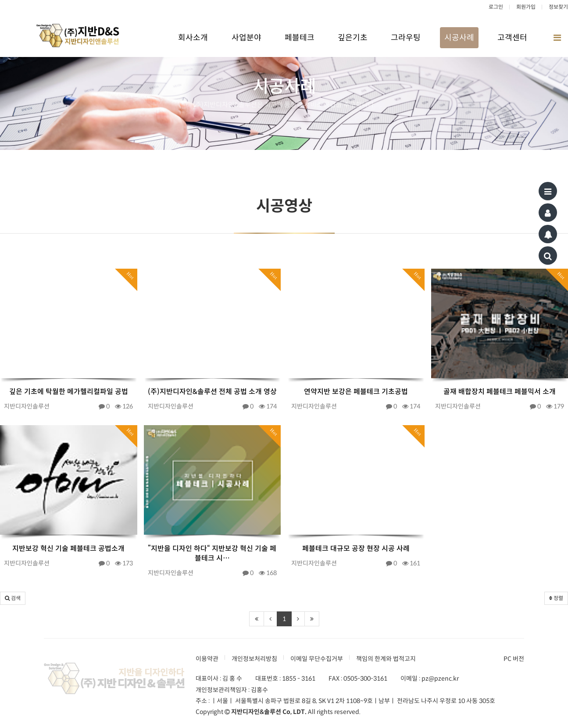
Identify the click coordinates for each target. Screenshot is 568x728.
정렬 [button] (556, 598)
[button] (13, 598)
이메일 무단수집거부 (317, 659)
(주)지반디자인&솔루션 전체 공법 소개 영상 (212, 392)
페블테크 (300, 38)
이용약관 (207, 659)
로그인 (496, 7)
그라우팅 (406, 38)
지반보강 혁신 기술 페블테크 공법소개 (68, 549)
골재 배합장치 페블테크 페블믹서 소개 (500, 392)
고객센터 (512, 38)
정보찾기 (558, 7)
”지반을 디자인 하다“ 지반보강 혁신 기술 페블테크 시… (212, 553)
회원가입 (526, 7)
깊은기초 (353, 38)
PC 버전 (514, 659)
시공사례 (459, 38)
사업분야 (246, 38)
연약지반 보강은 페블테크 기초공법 (356, 392)
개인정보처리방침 (254, 659)
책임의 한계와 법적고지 (386, 659)
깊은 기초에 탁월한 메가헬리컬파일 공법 (69, 392)
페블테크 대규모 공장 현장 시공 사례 (356, 549)
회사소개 (193, 38)
